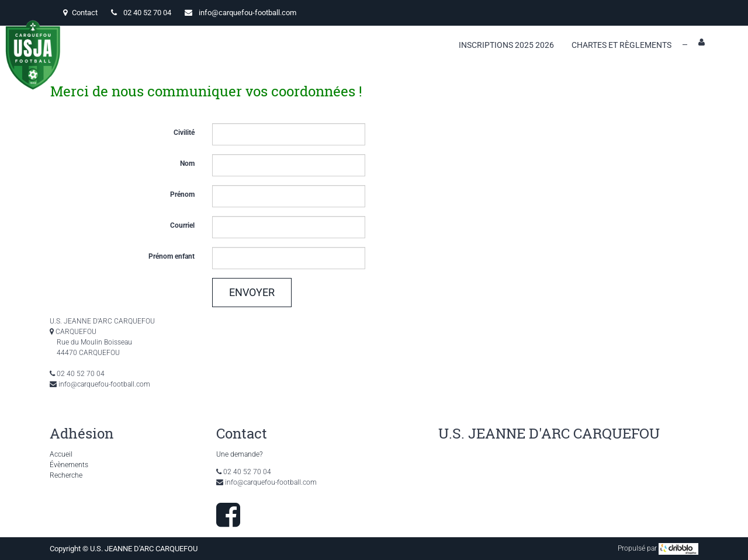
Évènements (69, 465)
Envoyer (252, 292)
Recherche (66, 475)
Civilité (184, 133)
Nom (187, 164)
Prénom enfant (172, 256)
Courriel (182, 225)
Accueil (61, 454)
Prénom (182, 194)
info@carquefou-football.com (247, 13)
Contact (80, 13)
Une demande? (239, 454)
